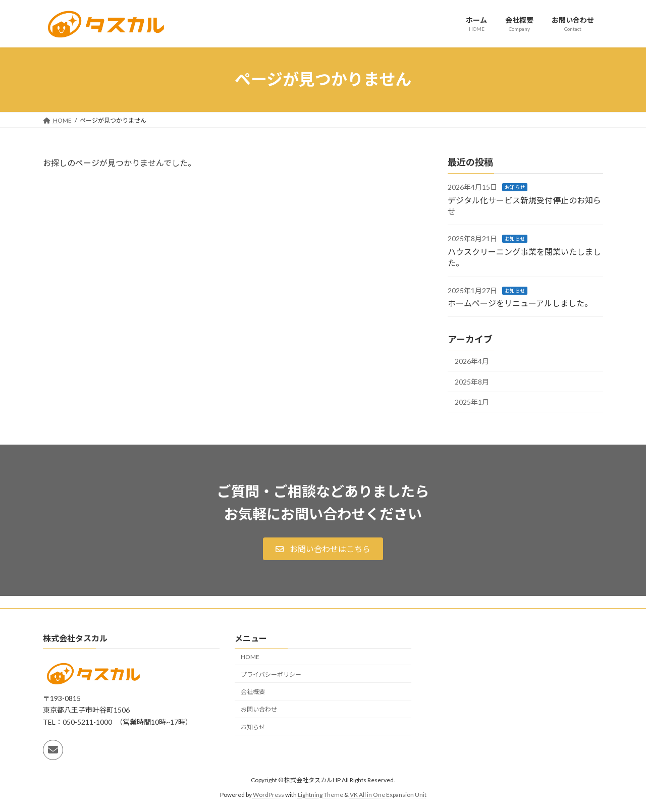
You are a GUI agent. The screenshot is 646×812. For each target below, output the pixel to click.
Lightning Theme (320, 795)
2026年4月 (472, 361)
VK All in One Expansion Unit (388, 795)
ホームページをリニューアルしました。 (520, 303)
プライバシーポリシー (271, 674)
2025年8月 (472, 381)
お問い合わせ (259, 709)
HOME (250, 657)
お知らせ (515, 187)
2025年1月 (472, 402)
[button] (323, 549)
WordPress (268, 795)
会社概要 (253, 692)
